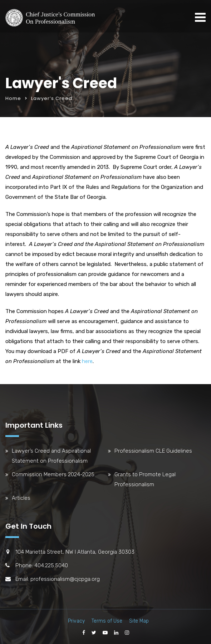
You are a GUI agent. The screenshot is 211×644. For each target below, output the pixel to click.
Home (13, 98)
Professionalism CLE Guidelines (153, 451)
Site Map (139, 621)
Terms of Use (107, 621)
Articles (21, 498)
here (87, 361)
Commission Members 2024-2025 (53, 474)
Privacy (76, 621)
